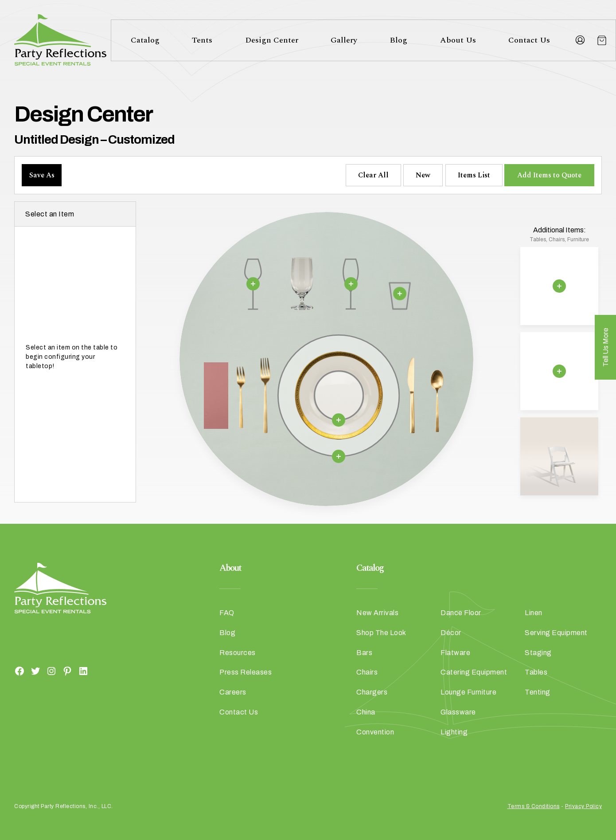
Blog (398, 40)
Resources (238, 653)
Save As (42, 175)
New (423, 175)
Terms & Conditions (534, 806)
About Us (458, 40)
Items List (474, 175)
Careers (233, 692)
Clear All (373, 175)
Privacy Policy (583, 806)
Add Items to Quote (549, 175)
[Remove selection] (253, 283)
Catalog (145, 40)
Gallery (344, 40)
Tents (202, 40)
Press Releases (246, 672)
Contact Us (529, 40)
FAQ (227, 613)
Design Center (272, 40)
